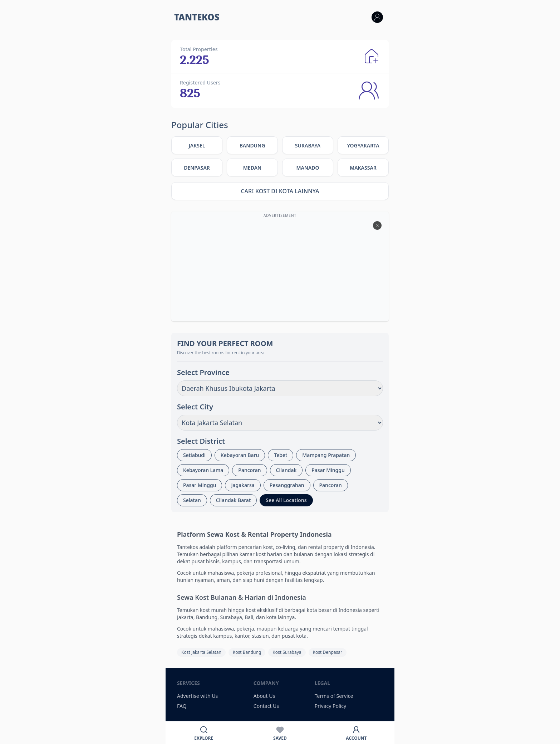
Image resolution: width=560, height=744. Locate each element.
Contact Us (266, 706)
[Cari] (204, 733)
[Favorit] (280, 733)
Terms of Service (334, 696)
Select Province (203, 372)
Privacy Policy (330, 706)
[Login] (377, 17)
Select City (195, 407)
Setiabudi (194, 455)
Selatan (192, 500)
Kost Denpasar (328, 652)
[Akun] (356, 733)
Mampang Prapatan (326, 455)
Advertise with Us (197, 696)
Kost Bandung (247, 652)
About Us (264, 696)
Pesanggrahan (287, 485)
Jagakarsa (243, 485)
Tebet (281, 455)
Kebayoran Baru (240, 455)
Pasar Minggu (328, 470)
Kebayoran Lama (203, 470)
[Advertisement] (280, 270)
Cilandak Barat (234, 500)
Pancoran (249, 470)
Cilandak (286, 470)
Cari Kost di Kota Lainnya (280, 191)
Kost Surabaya (287, 652)
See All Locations (286, 500)
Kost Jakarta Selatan (201, 652)
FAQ (182, 706)
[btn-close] (377, 225)
